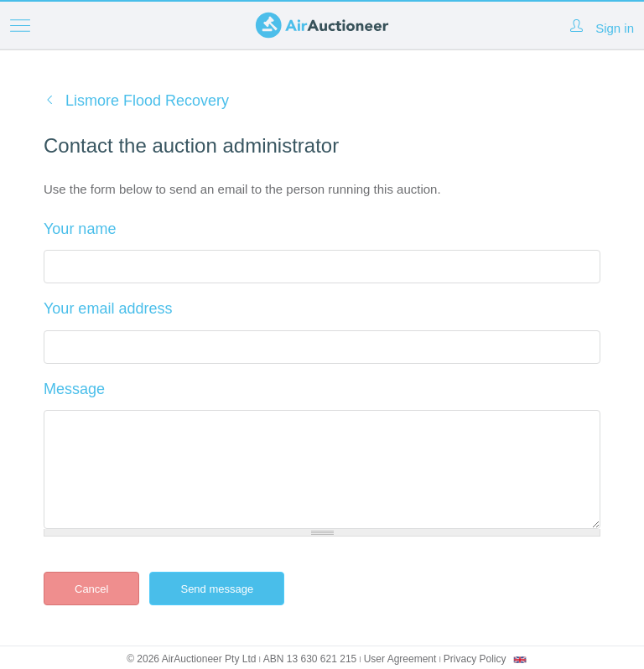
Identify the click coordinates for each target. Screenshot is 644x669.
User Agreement (400, 659)
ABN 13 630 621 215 (310, 659)
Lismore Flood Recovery (147, 101)
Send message (230, 589)
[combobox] (520, 660)
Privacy (475, 659)
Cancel (91, 589)
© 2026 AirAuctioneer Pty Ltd (191, 659)
